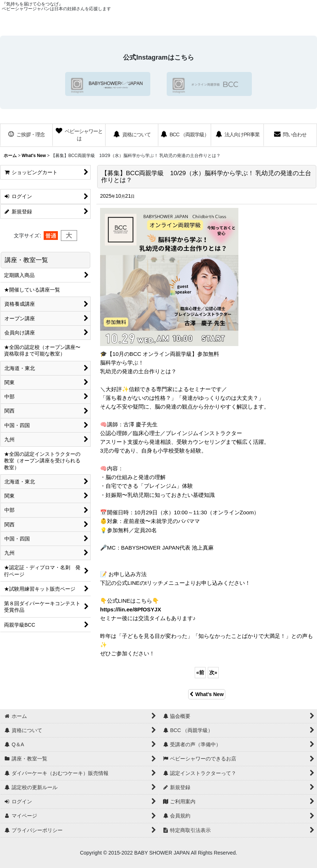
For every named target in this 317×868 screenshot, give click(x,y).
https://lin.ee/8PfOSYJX (131, 609)
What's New (207, 694)
